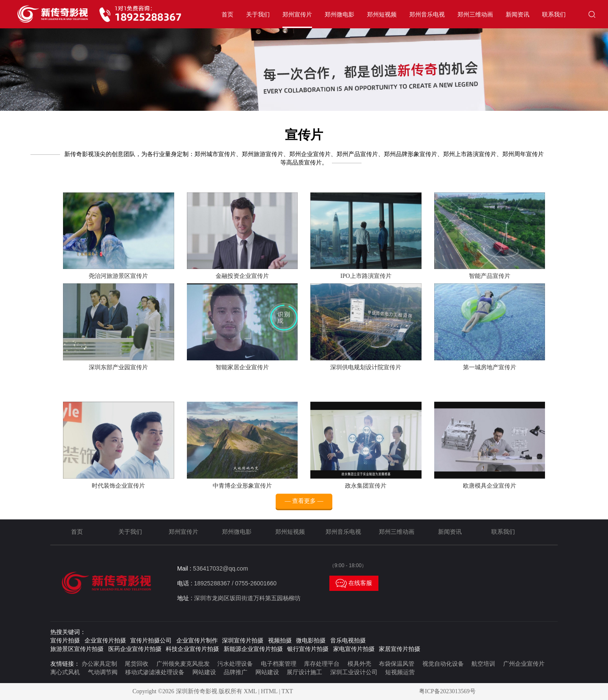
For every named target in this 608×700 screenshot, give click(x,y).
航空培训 (483, 664)
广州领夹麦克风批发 (183, 664)
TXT (287, 691)
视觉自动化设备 (443, 664)
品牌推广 (236, 672)
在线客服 (354, 583)
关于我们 (258, 15)
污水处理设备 (235, 664)
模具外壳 (359, 664)
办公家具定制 (99, 664)
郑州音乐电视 (427, 15)
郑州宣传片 (297, 15)
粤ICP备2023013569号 (447, 691)
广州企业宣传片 (524, 664)
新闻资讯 (518, 15)
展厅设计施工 (304, 672)
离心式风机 (65, 672)
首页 (227, 15)
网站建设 (204, 672)
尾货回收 (137, 664)
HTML (269, 691)
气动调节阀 (103, 672)
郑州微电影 (340, 15)
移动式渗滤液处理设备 (155, 672)
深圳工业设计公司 (354, 672)
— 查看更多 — (304, 509)
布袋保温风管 (397, 664)
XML (251, 691)
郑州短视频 (382, 15)
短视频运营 (400, 672)
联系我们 (554, 15)
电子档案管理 (279, 664)
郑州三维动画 (475, 15)
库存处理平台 (322, 664)
